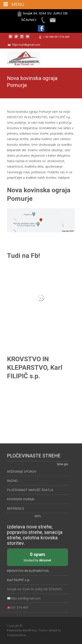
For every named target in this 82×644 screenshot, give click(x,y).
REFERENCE (16, 508)
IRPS (38, 516)
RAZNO (12, 481)
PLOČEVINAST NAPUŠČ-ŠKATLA (30, 490)
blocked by (38, 557)
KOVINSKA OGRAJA (21, 499)
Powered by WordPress (22, 630)
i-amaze (53, 630)
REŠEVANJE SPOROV (22, 471)
